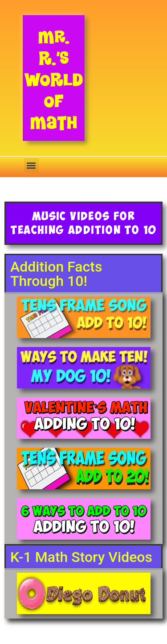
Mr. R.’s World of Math (54, 80)
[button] (31, 165)
